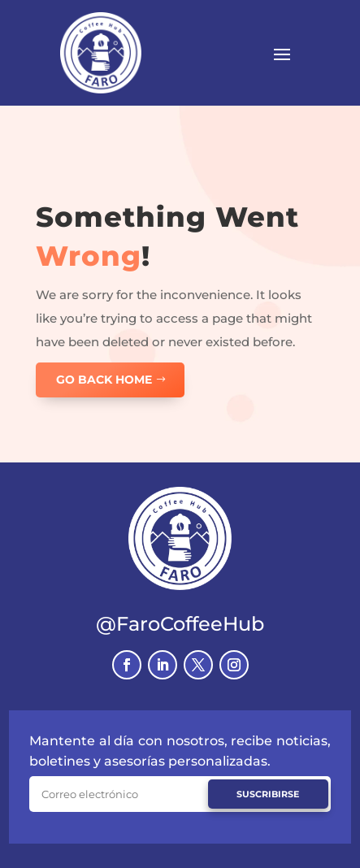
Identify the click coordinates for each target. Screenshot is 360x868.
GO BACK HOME (104, 380)
